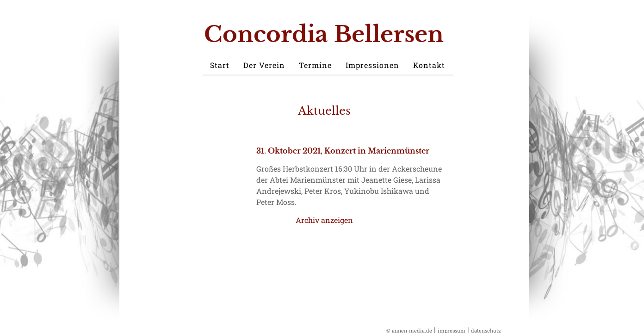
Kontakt (429, 65)
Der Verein (264, 65)
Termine (315, 65)
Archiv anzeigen (324, 220)
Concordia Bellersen (324, 34)
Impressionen (372, 65)
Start (220, 65)
